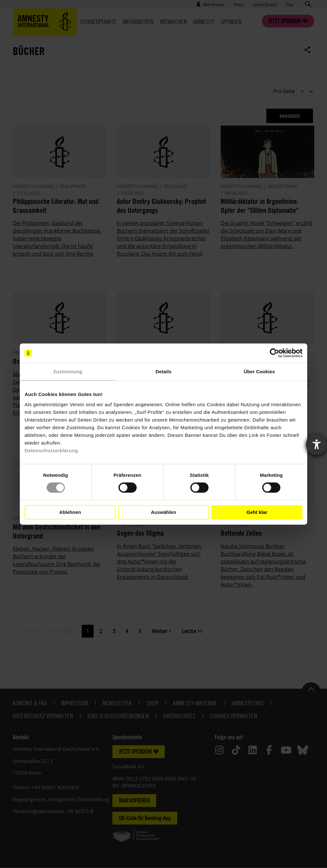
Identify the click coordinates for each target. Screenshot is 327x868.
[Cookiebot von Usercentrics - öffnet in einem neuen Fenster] (274, 353)
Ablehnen (70, 512)
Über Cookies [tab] (259, 372)
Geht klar (257, 512)
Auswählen (163, 512)
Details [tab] (163, 372)
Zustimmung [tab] (68, 372)
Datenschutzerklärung (51, 450)
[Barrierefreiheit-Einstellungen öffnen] (316, 445)
